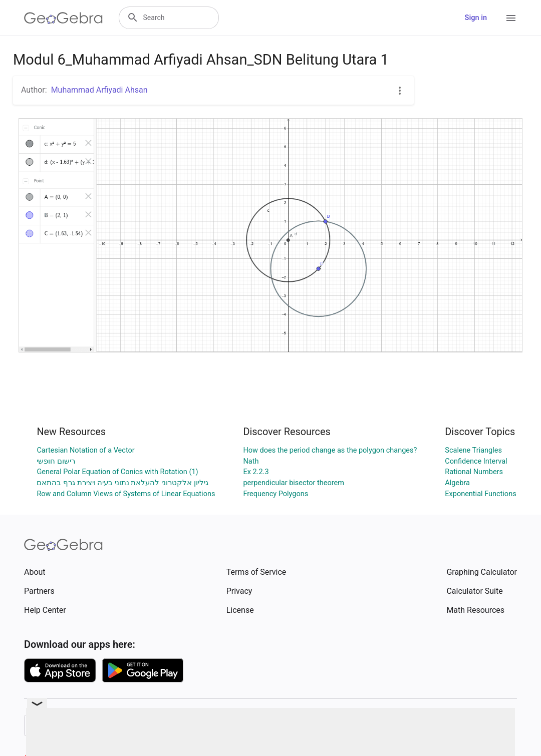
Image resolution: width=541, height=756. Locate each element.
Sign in (476, 18)
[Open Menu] (511, 18)
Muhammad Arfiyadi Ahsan (99, 90)
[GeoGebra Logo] (63, 18)
